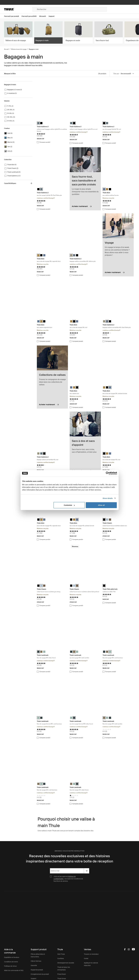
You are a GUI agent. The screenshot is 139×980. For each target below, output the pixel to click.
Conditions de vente (11, 962)
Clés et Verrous (36, 961)
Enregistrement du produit (40, 974)
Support (34, 978)
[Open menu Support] (53, 16)
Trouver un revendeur (91, 954)
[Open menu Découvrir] (44, 16)
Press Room (62, 974)
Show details (108, 498)
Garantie (34, 965)
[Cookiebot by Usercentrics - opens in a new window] (107, 473)
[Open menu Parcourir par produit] (13, 16)
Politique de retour (10, 966)
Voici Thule (61, 954)
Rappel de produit (37, 970)
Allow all (101, 505)
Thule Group (62, 978)
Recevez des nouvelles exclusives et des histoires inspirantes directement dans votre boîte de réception (70, 859)
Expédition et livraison (12, 957)
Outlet (86, 958)
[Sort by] (127, 74)
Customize (69, 505)
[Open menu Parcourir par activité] (30, 16)
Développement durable (66, 963)
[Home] (18, 9)
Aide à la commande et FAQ (14, 970)
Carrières (61, 958)
